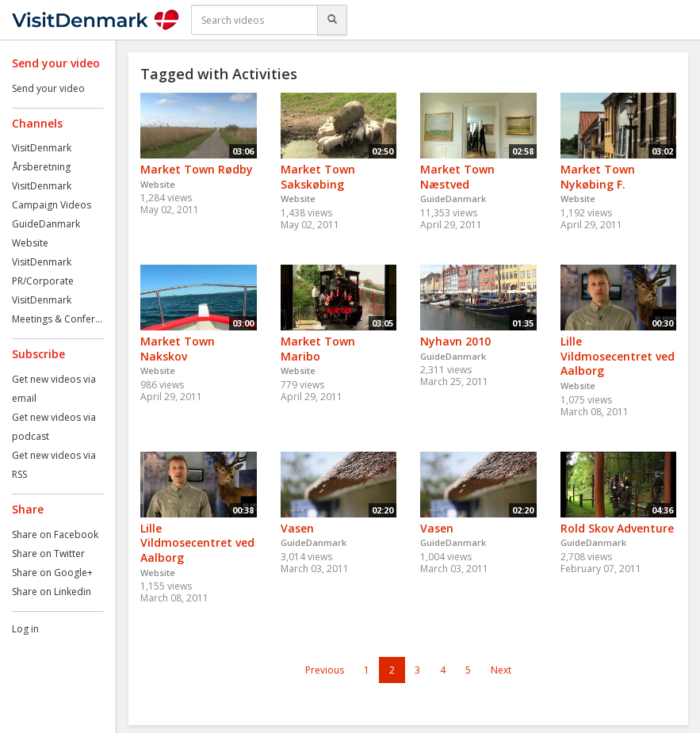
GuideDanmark (46, 224)
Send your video (48, 88)
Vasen (297, 528)
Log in (25, 629)
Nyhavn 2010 (455, 341)
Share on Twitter (48, 554)
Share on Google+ (52, 573)
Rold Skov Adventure (617, 528)
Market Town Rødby (197, 169)
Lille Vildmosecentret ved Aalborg (618, 356)
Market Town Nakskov (178, 349)
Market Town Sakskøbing (318, 177)
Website (30, 243)
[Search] (332, 20)
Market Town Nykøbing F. (598, 177)
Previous (325, 670)
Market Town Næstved (457, 177)
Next (501, 670)
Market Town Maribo (318, 349)
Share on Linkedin (52, 592)
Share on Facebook (55, 534)
